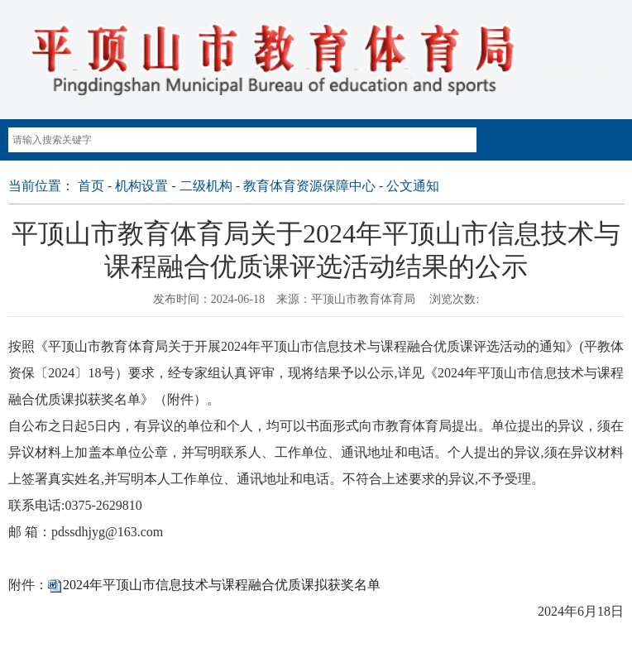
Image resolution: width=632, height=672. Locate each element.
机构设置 (141, 186)
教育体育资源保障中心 (309, 186)
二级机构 (206, 186)
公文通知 (413, 186)
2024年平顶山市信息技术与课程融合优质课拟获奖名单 (222, 585)
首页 (91, 186)
